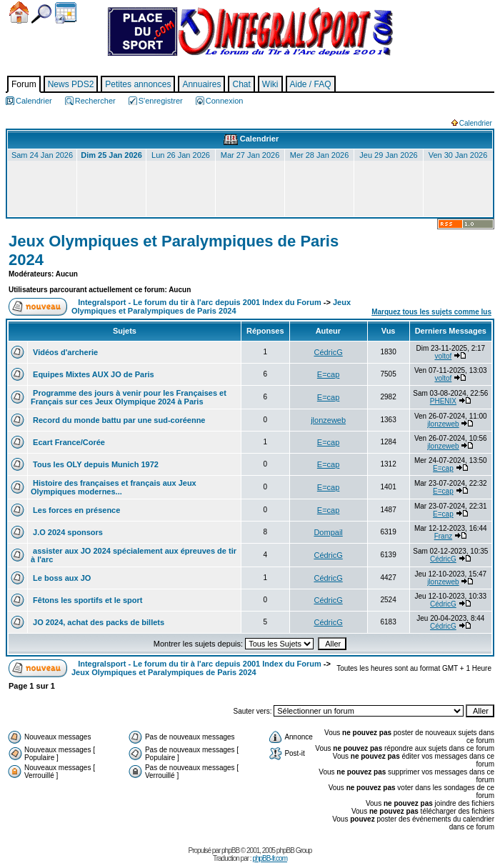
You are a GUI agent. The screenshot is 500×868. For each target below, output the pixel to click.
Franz (444, 536)
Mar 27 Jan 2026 (250, 155)
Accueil (19, 13)
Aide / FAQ (311, 84)
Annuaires (201, 84)
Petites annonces (138, 84)
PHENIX (443, 401)
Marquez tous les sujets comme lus (431, 312)
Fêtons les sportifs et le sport (86, 600)
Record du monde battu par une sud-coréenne (118, 420)
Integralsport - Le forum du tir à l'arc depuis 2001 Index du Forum (200, 302)
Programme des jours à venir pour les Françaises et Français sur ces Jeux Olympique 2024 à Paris (129, 397)
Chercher (41, 14)
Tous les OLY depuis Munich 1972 (95, 464)
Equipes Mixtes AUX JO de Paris (92, 374)
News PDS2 (71, 84)
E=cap (329, 374)
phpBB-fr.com (270, 858)
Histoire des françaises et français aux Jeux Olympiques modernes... (114, 487)
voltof (443, 356)
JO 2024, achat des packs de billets (97, 622)
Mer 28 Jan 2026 (320, 155)
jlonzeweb (328, 420)
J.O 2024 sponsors (67, 532)
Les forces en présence (75, 510)
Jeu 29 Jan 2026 (388, 155)
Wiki (270, 84)
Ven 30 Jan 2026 (458, 155)
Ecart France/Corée (68, 442)
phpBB (230, 850)
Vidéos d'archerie (64, 352)
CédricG (328, 352)
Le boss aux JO (61, 578)
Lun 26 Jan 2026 (181, 155)
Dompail (328, 532)
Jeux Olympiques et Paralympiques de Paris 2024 (211, 306)
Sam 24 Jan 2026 (42, 155)
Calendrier (66, 13)
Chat (241, 84)
